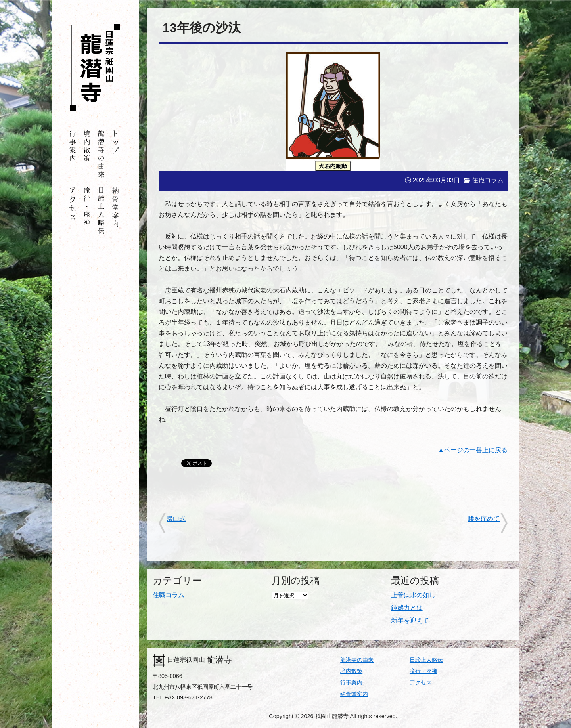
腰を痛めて (484, 519)
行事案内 (351, 682)
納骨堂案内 (354, 694)
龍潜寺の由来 (357, 660)
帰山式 (176, 519)
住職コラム (488, 180)
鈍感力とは (407, 608)
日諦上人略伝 (426, 660)
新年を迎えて (410, 620)
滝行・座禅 (423, 671)
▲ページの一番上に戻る (473, 450)
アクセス (421, 682)
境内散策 (351, 671)
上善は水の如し (413, 595)
